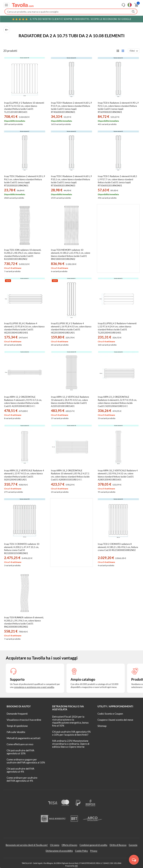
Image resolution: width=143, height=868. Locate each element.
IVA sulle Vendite (16, 732)
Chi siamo (55, 845)
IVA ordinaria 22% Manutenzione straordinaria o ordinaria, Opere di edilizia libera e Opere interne (71, 744)
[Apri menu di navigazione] (6, 5)
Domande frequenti (17, 714)
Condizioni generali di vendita (93, 845)
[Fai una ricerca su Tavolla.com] (71, 12)
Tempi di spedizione (17, 726)
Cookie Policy (81, 851)
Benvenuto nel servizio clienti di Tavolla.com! (27, 845)
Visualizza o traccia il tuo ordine (24, 720)
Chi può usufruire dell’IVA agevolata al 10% (20, 752)
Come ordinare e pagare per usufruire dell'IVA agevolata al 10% (26, 761)
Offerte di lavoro (69, 845)
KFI (76, 866)
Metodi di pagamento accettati (24, 738)
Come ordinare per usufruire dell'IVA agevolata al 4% (22, 779)
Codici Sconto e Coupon (110, 714)
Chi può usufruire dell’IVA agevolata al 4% (20, 770)
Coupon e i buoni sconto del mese (115, 720)
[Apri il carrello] (136, 5)
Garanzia (133, 845)
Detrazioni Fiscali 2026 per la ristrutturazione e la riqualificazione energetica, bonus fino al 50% (70, 721)
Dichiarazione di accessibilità (59, 851)
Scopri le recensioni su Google (72, 19)
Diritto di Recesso (118, 845)
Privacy (94, 851)
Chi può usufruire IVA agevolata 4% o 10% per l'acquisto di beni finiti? (71, 733)
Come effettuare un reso (20, 744)
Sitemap (102, 726)
